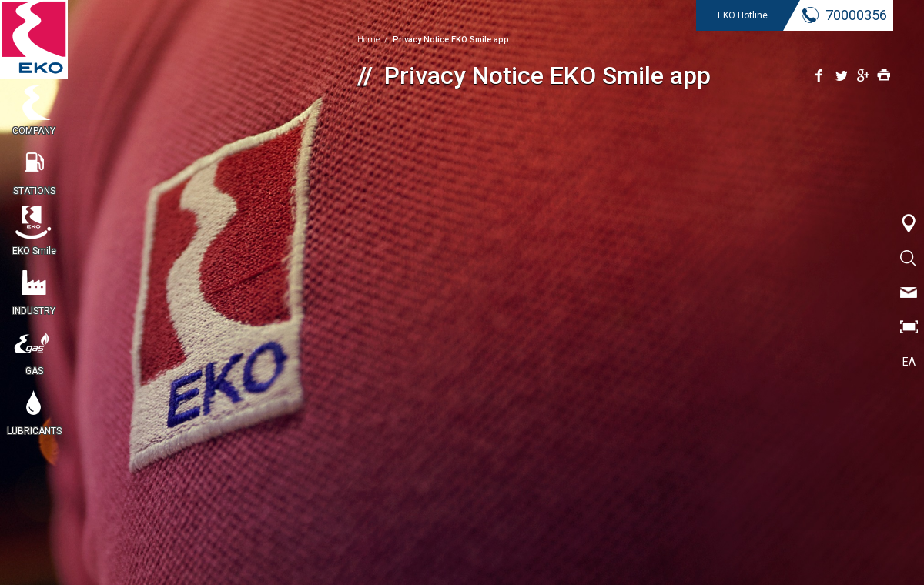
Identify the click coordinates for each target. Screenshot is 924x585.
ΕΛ (909, 362)
